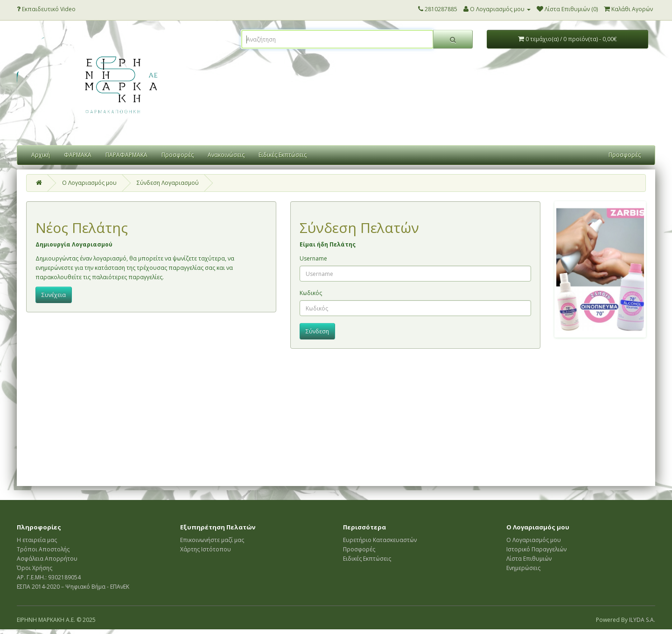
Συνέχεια (54, 295)
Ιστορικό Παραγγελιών (536, 549)
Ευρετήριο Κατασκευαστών (380, 540)
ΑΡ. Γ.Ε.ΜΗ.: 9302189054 (49, 577)
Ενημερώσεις (523, 568)
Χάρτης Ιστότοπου (206, 549)
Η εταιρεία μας (37, 540)
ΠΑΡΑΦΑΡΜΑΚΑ (126, 155)
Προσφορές (178, 155)
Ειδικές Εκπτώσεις (283, 155)
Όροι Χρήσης (35, 568)
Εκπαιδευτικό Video (46, 9)
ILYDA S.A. (642, 620)
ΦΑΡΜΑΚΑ (78, 155)
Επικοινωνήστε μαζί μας (212, 540)
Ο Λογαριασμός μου (534, 540)
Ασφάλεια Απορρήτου (47, 559)
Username (313, 258)
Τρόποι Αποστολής (43, 549)
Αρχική (41, 155)
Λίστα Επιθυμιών (529, 559)
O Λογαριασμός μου (89, 183)
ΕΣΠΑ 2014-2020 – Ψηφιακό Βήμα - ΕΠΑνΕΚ (73, 587)
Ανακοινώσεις (226, 155)
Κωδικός (311, 293)
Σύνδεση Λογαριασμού (168, 183)
